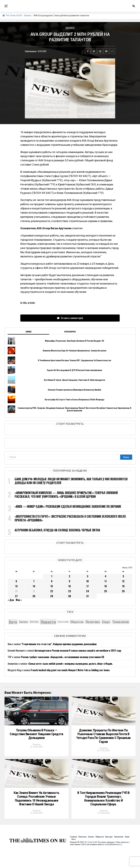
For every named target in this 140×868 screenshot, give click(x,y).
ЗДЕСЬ (84, 861)
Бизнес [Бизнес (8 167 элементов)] (24, 622)
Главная (73, 853)
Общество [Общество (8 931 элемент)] (77, 622)
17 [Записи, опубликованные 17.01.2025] (88, 586)
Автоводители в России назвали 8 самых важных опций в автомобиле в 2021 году (78, 651)
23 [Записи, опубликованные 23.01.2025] (70, 591)
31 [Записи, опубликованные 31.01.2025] (87, 596)
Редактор (37, 752)
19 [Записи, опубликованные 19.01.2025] (123, 586)
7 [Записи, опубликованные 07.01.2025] (34, 581)
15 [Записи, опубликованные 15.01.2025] (52, 586)
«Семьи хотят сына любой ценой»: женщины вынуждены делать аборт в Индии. (70, 664)
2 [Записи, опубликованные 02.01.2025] (69, 576)
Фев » (19, 600)
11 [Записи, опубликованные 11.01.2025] (106, 581)
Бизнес (28, 16)
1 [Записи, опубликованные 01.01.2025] (52, 576)
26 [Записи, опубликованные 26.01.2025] (123, 591)
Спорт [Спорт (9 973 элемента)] (106, 622)
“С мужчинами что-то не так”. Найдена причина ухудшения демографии (59, 644)
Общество (100, 853)
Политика (82, 853)
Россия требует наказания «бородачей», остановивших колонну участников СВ (63, 657)
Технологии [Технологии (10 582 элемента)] (121, 622)
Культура (109, 853)
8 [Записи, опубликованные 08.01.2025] (52, 581)
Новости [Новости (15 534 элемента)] (48, 622)
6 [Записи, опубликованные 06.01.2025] (16, 581)
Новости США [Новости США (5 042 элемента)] (63, 622)
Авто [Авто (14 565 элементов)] (13, 622)
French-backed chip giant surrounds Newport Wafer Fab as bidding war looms (70, 670)
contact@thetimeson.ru (113, 861)
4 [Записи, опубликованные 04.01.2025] (106, 576)
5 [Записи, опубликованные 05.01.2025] (123, 576)
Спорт (127, 853)
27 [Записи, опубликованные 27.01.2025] (16, 596)
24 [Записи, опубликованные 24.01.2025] (88, 591)
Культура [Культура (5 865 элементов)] (34, 622)
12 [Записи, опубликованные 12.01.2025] (123, 581)
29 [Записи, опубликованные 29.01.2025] (52, 596)
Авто (73, 856)
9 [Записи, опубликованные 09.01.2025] (69, 581)
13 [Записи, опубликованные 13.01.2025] (16, 586)
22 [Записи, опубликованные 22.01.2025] (52, 591)
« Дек (11, 600)
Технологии (119, 853)
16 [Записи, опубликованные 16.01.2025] (70, 586)
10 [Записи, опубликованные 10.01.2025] (87, 581)
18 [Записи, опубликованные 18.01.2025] (106, 586)
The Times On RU (12, 16)
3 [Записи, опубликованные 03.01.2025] (88, 576)
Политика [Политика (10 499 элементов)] (93, 622)
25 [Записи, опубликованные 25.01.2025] (106, 591)
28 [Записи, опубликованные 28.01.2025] (34, 596)
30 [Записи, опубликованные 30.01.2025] (70, 596)
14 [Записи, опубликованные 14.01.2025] (34, 586)
